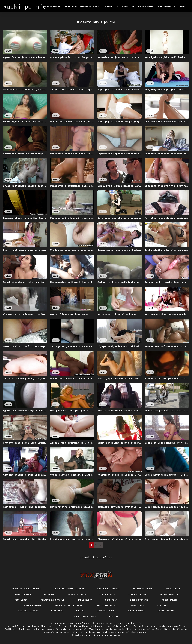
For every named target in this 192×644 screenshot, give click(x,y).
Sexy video (21, 600)
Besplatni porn (77, 594)
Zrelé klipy (85, 600)
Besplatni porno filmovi (69, 589)
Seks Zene (57, 611)
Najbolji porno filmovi (26, 589)
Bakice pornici (169, 594)
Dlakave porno (22, 594)
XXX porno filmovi (109, 589)
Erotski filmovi (28, 611)
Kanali (183, 6)
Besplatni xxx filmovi (68, 605)
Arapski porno (106, 611)
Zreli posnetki (139, 600)
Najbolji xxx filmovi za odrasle (83, 6)
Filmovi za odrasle (53, 600)
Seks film (111, 600)
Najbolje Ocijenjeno (117, 6)
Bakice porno (166, 611)
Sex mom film (107, 594)
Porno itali (173, 589)
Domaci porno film (85, 616)
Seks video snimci (107, 605)
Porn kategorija (166, 6)
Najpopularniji (52, 6)
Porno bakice (170, 600)
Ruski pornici (136, 611)
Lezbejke (49, 594)
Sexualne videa (137, 594)
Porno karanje (33, 605)
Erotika (114, 616)
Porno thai (137, 605)
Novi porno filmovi (143, 6)
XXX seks (162, 605)
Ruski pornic (83, 635)
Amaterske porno (143, 589)
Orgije (80, 611)
